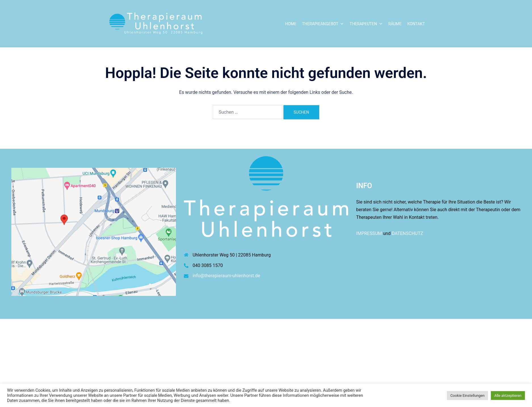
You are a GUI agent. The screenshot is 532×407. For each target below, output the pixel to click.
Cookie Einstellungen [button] (467, 396)
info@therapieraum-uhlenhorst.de (226, 276)
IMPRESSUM (369, 233)
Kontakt (416, 24)
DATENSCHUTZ (408, 233)
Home (291, 24)
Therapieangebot (323, 24)
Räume (395, 24)
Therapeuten (366, 24)
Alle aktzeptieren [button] (508, 396)
